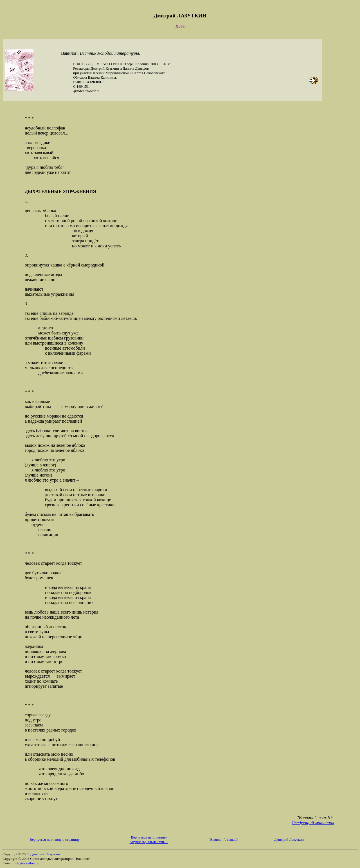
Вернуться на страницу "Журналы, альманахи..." (149, 839)
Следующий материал (313, 823)
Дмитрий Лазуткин (289, 839)
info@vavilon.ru (26, 863)
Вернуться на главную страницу (55, 839)
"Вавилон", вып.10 (223, 839)
